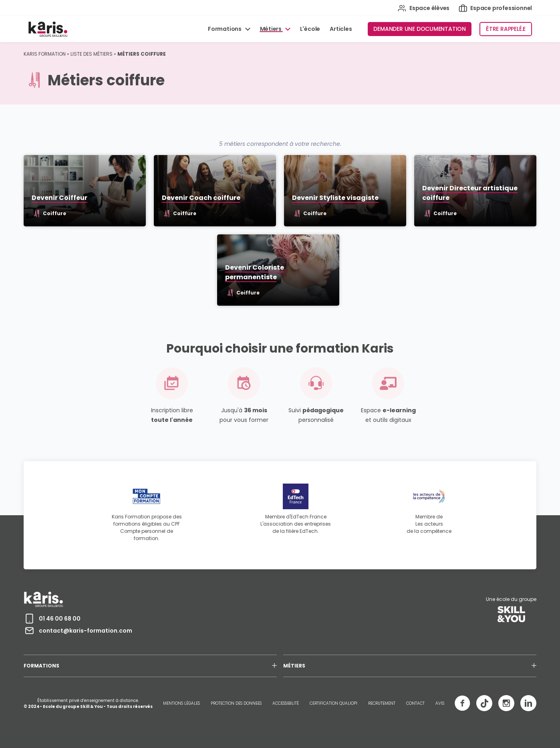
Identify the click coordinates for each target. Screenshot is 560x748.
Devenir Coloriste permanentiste (255, 272)
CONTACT (415, 703)
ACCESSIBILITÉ (286, 703)
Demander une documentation (420, 29)
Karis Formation (45, 54)
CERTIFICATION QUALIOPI (333, 703)
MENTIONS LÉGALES (181, 703)
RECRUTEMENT (382, 703)
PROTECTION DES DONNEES (236, 703)
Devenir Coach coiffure (201, 198)
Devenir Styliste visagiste (335, 198)
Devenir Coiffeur (59, 198)
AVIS (440, 703)
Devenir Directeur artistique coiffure (470, 193)
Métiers (271, 29)
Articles (341, 29)
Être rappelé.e (506, 29)
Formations (225, 29)
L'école (310, 29)
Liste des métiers (92, 54)
